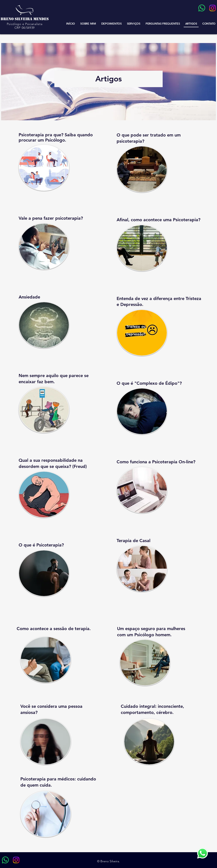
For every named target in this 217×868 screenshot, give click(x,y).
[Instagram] (213, 8)
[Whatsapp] (202, 8)
